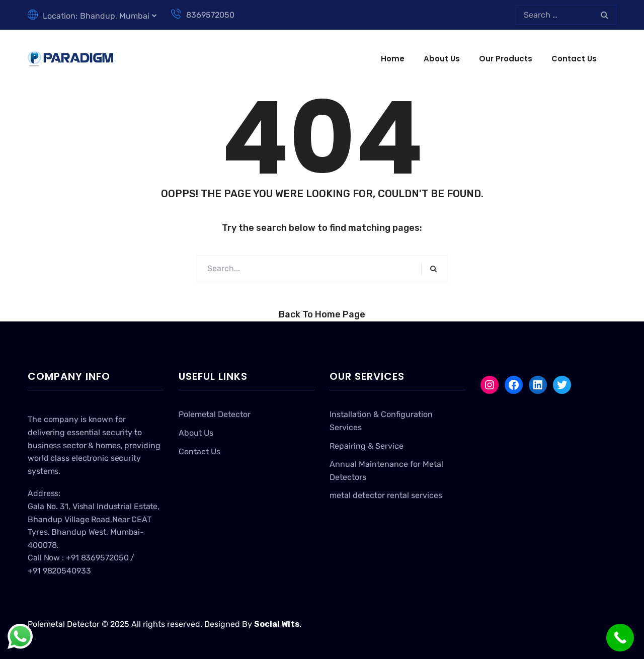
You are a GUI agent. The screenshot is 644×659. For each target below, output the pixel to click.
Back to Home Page (322, 314)
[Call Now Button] (620, 638)
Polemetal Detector (215, 414)
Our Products (506, 59)
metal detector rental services (386, 495)
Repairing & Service (367, 446)
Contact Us (574, 59)
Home (393, 59)
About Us (442, 59)
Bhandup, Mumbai (115, 16)
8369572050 (203, 15)
